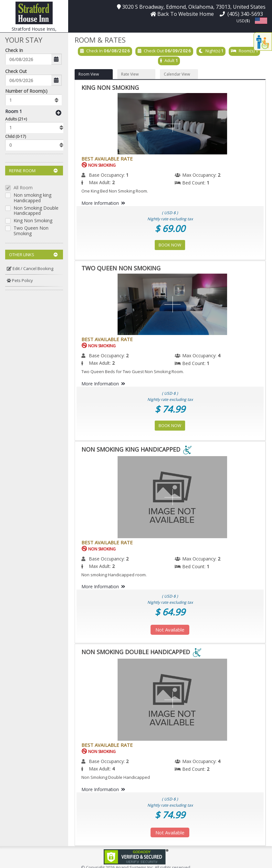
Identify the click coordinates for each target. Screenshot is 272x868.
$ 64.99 (170, 612)
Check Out (16, 71)
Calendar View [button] (177, 74)
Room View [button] (89, 74)
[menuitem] (34, 269)
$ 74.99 (170, 409)
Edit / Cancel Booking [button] (30, 268)
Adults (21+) (16, 119)
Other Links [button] (33, 255)
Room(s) (247, 51)
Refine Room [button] (33, 171)
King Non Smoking (33, 221)
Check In (14, 50)
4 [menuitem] (219, 356)
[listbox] (33, 100)
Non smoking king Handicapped (32, 198)
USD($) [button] (243, 21)
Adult (169, 60)
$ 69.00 (170, 228)
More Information (105, 203)
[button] (34, 12)
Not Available (170, 630)
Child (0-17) (16, 136)
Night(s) (213, 51)
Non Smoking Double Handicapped (36, 211)
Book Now (170, 245)
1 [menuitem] (127, 175)
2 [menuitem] (219, 175)
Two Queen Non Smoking (31, 231)
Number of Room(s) (26, 91)
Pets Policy (20, 280)
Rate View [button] (130, 74)
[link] (136, 857)
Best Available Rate (107, 159)
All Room (23, 188)
